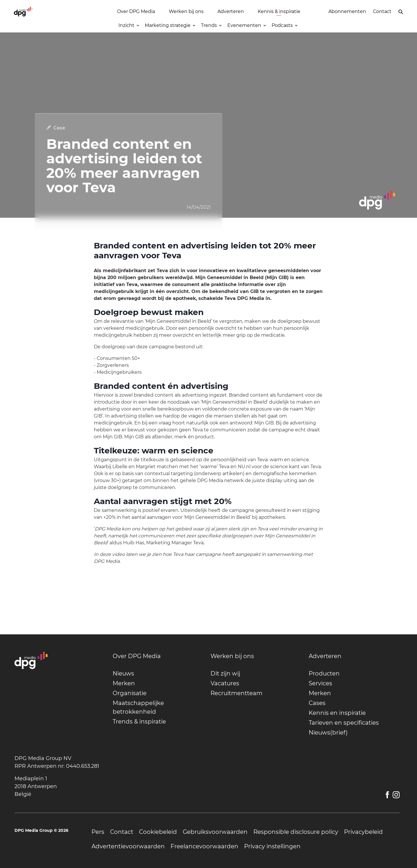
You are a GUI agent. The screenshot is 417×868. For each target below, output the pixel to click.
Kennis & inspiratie (279, 11)
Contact (382, 11)
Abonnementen (347, 11)
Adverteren (231, 11)
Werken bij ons (186, 11)
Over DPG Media (136, 11)
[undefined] (158, 656)
